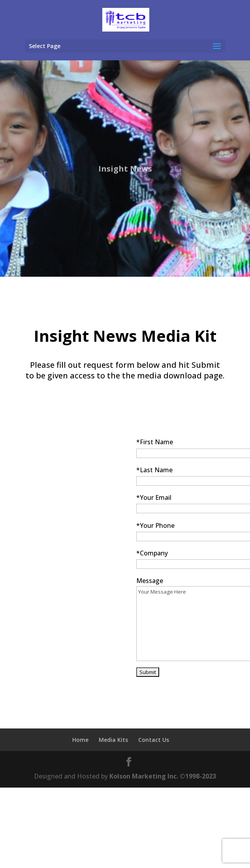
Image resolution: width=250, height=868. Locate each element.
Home (80, 740)
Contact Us (154, 740)
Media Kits (113, 740)
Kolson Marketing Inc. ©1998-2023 (163, 776)
